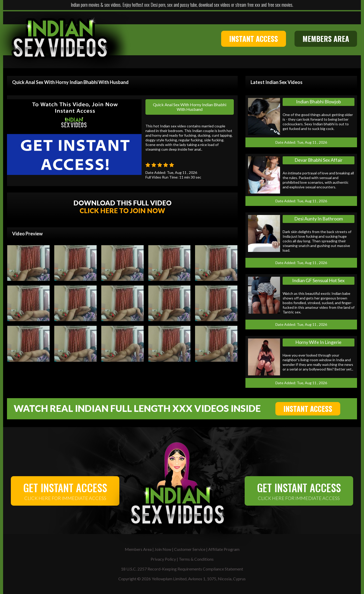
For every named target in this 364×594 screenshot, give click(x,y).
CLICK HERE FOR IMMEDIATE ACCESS (65, 490)
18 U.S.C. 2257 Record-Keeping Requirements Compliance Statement (182, 569)
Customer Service (190, 549)
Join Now (163, 549)
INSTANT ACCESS (254, 39)
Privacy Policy (163, 559)
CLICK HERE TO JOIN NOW (122, 211)
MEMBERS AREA (326, 39)
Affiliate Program (224, 549)
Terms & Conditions (196, 559)
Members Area (138, 549)
